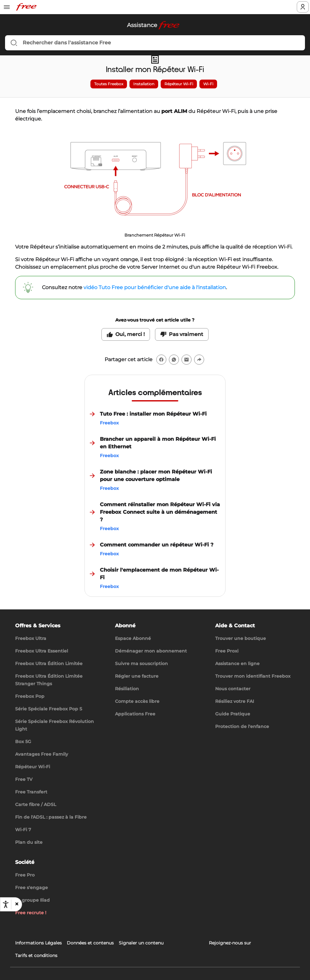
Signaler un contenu (141, 943)
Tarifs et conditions (36, 955)
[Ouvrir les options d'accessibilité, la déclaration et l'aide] (6, 904)
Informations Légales (38, 943)
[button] (16, 904)
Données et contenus (90, 943)
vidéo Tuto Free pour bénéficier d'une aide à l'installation (155, 287)
